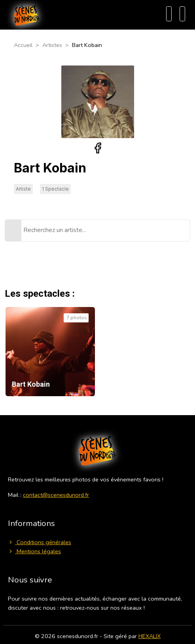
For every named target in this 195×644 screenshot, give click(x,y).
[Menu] (182, 14)
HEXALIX (150, 636)
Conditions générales (40, 542)
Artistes (52, 45)
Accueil (23, 45)
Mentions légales (34, 551)
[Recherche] (169, 14)
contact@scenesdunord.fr (56, 495)
